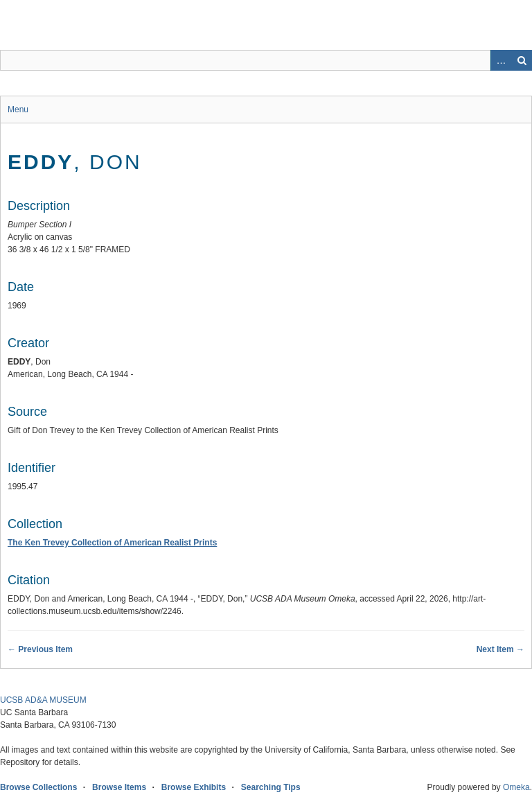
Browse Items (119, 787)
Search (522, 60)
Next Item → (500, 649)
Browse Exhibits (194, 787)
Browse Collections (38, 787)
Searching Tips (271, 787)
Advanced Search (501, 60)
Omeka (516, 787)
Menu (18, 109)
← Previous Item (40, 649)
